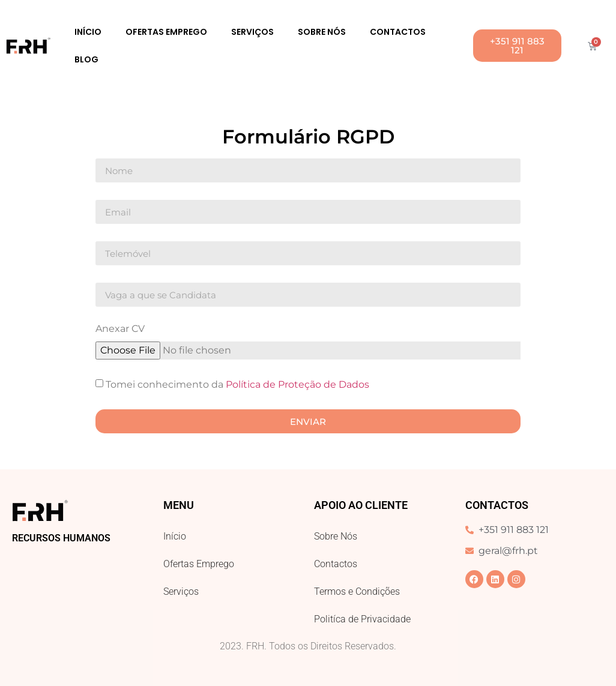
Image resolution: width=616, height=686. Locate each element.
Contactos (398, 32)
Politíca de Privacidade (362, 619)
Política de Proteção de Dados (297, 384)
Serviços (252, 32)
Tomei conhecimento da (237, 384)
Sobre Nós (322, 32)
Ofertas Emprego (166, 32)
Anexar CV (120, 329)
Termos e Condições (357, 591)
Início (88, 32)
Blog (86, 59)
